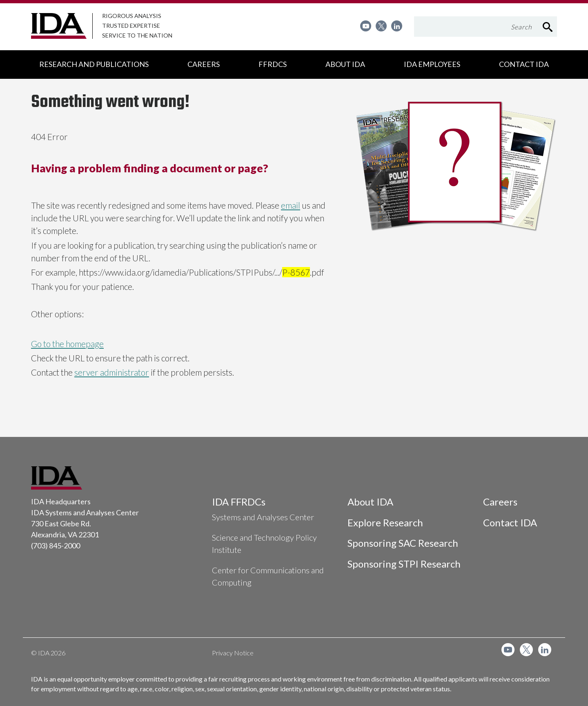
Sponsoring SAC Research (403, 543)
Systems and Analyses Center (263, 517)
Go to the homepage (67, 344)
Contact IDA (510, 522)
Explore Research (385, 522)
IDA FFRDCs (239, 502)
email (291, 205)
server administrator (112, 372)
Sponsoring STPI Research (404, 564)
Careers (500, 502)
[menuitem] (366, 26)
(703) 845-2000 (56, 546)
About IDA (370, 502)
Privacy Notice (233, 653)
